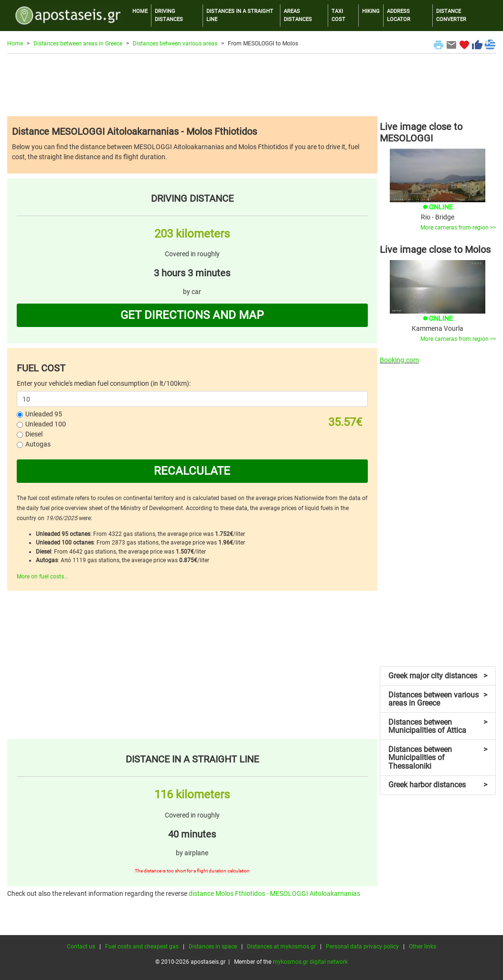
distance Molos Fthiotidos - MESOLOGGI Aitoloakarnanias (274, 893)
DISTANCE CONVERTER (451, 15)
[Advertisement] (251, 85)
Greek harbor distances (438, 785)
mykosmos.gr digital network (310, 962)
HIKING (371, 11)
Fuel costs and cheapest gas (142, 947)
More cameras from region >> (458, 228)
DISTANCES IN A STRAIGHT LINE (240, 15)
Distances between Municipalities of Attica (438, 726)
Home (15, 44)
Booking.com (399, 360)
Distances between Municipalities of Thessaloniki (438, 758)
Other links (423, 947)
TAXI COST (338, 15)
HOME (140, 11)
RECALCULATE (192, 471)
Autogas (38, 444)
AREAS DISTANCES (298, 15)
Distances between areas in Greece (78, 44)
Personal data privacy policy (362, 947)
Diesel (34, 434)
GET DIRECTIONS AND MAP (192, 315)
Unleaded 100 (46, 424)
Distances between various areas (175, 44)
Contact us (81, 947)
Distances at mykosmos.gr (281, 947)
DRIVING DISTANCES (169, 15)
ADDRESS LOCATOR (399, 15)
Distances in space (213, 947)
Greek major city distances (438, 676)
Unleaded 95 (44, 414)
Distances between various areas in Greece (438, 699)
